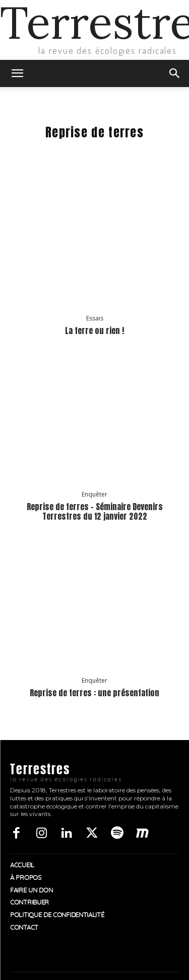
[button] (17, 73)
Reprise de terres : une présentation (94, 693)
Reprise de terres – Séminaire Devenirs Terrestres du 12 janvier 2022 (95, 511)
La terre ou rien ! (94, 331)
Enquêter (94, 495)
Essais (95, 318)
